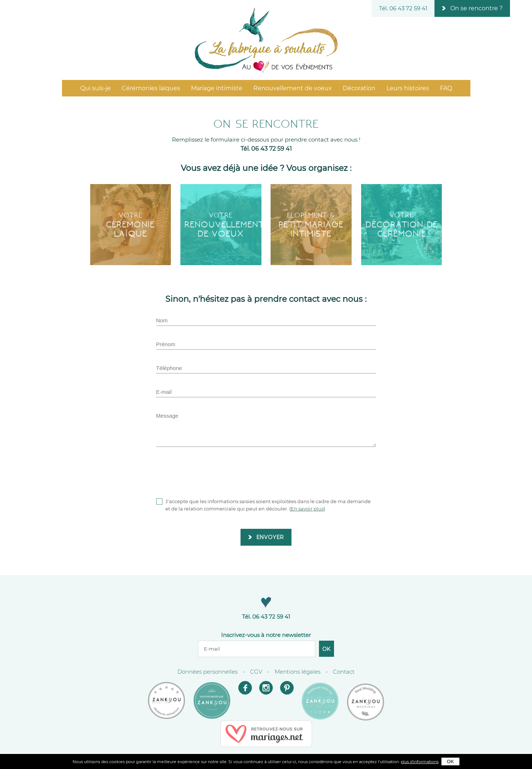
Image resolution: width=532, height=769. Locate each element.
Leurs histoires (408, 88)
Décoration (359, 88)
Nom (162, 320)
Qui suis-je (96, 88)
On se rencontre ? (476, 8)
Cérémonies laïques (151, 88)
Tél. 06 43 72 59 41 (403, 8)
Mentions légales (298, 672)
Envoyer (270, 537)
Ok (327, 649)
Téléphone (169, 368)
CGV (256, 672)
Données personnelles (208, 672)
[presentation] (212, 472)
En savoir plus (307, 509)
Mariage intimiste (217, 88)
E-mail (164, 392)
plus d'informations (420, 762)
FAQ (446, 88)
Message (167, 416)
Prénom (166, 344)
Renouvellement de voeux (293, 88)
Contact (344, 672)
